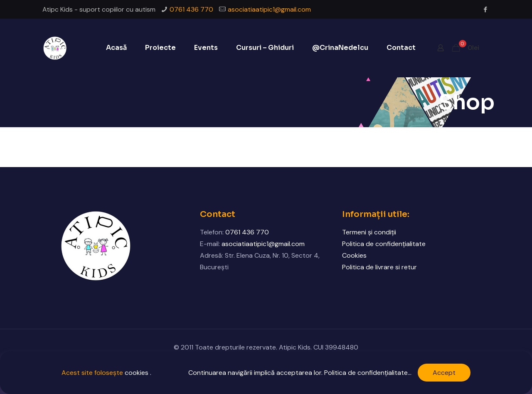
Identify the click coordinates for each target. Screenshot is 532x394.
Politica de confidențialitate (384, 244)
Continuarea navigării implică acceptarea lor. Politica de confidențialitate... (300, 373)
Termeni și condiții (369, 232)
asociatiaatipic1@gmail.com (269, 9)
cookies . (138, 373)
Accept (444, 373)
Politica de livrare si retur (379, 267)
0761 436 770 (191, 9)
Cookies (354, 255)
